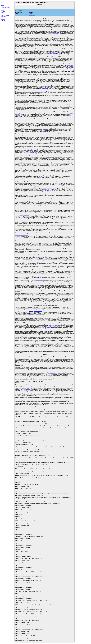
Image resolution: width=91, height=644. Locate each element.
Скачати (17, 11)
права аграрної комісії (24, 215)
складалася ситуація (41, 130)
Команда (3, 3)
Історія (2, 9)
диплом (2, 14)
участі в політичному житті (49, 328)
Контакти (3, 4)
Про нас (2, 5)
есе (1, 22)
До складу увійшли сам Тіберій (30, 153)
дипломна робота (5, 15)
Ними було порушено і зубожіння (50, 373)
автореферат (4, 10)
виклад (2, 13)
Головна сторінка (6, 8)
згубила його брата (54, 34)
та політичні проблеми (48, 191)
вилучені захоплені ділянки (51, 173)
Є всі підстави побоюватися (36, 311)
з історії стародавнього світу (29, 616)
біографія (3, 11)
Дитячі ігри (3, 18)
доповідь (3, 20)
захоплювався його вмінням (41, 260)
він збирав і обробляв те (53, 54)
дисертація (3, 16)
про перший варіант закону (46, 89)
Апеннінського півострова (29, 348)
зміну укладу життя (25, 389)
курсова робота (32, 15)
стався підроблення (40, 281)
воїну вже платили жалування (21, 235)
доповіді (3, 19)
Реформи (53, 21)
